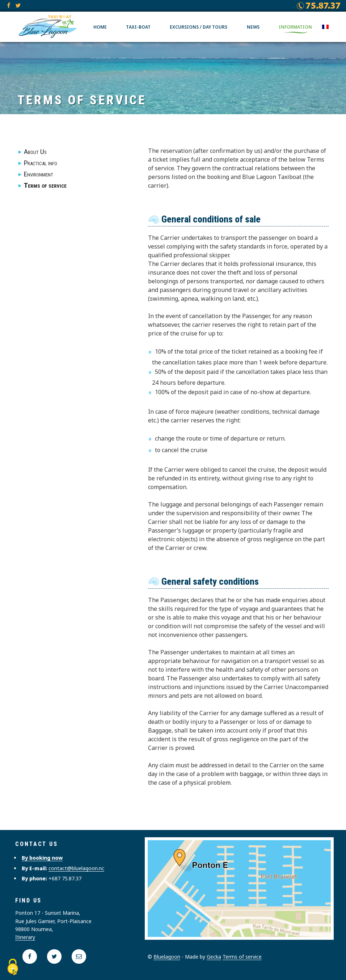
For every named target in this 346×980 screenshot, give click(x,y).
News (253, 26)
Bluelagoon (167, 957)
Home (100, 26)
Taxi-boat (138, 26)
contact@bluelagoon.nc (76, 868)
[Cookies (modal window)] (13, 968)
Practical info (41, 163)
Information (295, 26)
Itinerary (25, 937)
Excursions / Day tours (199, 26)
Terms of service (45, 185)
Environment (39, 174)
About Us (35, 152)
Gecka (214, 957)
